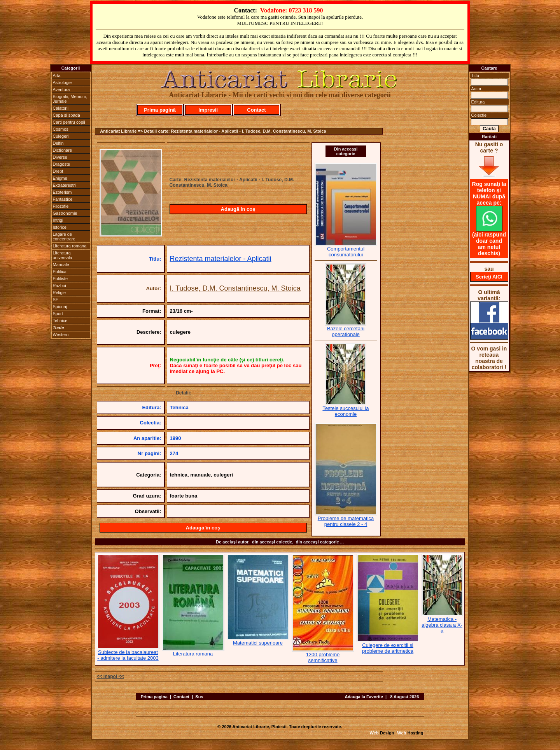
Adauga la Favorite (364, 697)
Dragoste (62, 164)
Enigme (60, 178)
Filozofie (61, 206)
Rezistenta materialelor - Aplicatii (221, 259)
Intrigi (58, 220)
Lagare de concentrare (64, 237)
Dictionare (63, 150)
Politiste (60, 279)
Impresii (208, 110)
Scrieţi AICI (489, 277)
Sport (58, 314)
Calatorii (61, 108)
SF (56, 300)
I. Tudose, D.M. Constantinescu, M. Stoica (235, 288)
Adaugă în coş (238, 209)
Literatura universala (63, 255)
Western (61, 335)
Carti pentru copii (69, 122)
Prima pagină (160, 110)
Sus (199, 697)
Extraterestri (64, 185)
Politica (60, 272)
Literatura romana (70, 246)
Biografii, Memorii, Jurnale (70, 99)
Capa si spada (66, 115)
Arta (57, 75)
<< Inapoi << (110, 676)
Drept (58, 171)
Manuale (61, 265)
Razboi (59, 286)
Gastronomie (65, 213)
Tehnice (60, 321)
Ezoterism (62, 192)
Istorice (60, 227)
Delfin (58, 143)
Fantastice (63, 199)
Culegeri (61, 136)
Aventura (61, 89)
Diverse (60, 157)
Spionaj (60, 307)
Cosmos (61, 129)
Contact (256, 110)
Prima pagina (154, 697)
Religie (59, 293)
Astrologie (62, 82)
